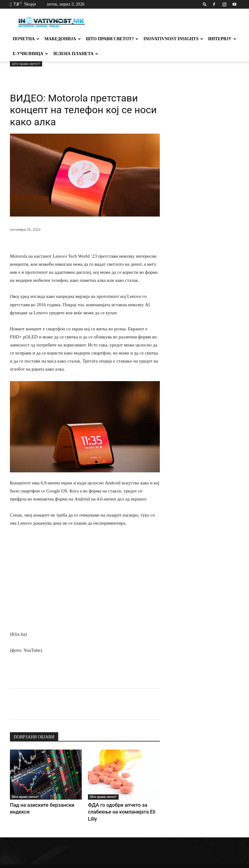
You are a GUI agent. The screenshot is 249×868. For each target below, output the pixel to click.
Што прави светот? (112, 39)
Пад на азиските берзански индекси (44, 805)
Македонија (62, 39)
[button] (205, 4)
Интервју (222, 39)
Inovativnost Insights (173, 39)
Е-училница (30, 54)
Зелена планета (76, 54)
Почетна (26, 39)
